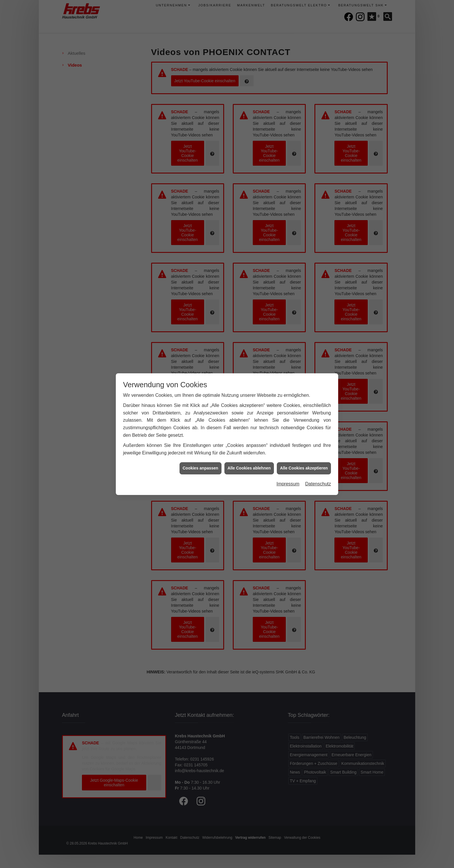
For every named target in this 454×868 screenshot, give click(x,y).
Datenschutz (318, 478)
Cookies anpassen (201, 463)
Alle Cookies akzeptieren (304, 463)
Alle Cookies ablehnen (249, 463)
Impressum (288, 478)
